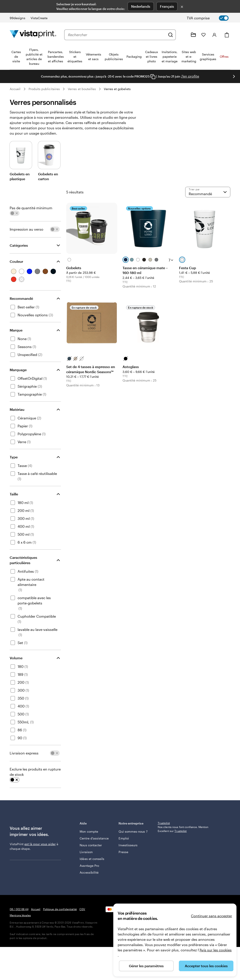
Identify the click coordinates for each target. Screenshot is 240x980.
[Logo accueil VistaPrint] (33, 35)
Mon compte (89, 829)
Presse (123, 854)
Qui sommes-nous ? (128, 832)
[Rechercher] (170, 35)
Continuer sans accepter (212, 916)
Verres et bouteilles (82, 89)
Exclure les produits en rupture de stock (35, 772)
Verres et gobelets (117, 89)
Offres (224, 57)
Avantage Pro (89, 873)
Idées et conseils (86, 863)
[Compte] (214, 35)
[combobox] (117, 35)
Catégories (19, 245)
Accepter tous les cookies (206, 966)
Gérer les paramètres (146, 966)
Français (167, 6)
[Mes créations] (193, 35)
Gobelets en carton (48, 176)
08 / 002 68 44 (19, 942)
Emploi (124, 841)
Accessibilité (89, 879)
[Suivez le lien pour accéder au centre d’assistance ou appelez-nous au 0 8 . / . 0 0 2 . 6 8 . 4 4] (183, 35)
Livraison (86, 854)
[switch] (211, 18)
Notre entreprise (135, 823)
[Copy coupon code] (153, 77)
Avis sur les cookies (216, 950)
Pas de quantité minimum (31, 208)
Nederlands (141, 6)
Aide (96, 823)
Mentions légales (20, 948)
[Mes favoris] (203, 35)
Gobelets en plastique (20, 176)
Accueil (15, 89)
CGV (82, 942)
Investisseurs (128, 848)
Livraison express (24, 753)
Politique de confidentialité (60, 942)
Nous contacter (91, 848)
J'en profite (190, 76)
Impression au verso (27, 229)
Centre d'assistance (89, 838)
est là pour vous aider (40, 844)
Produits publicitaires (44, 89)
